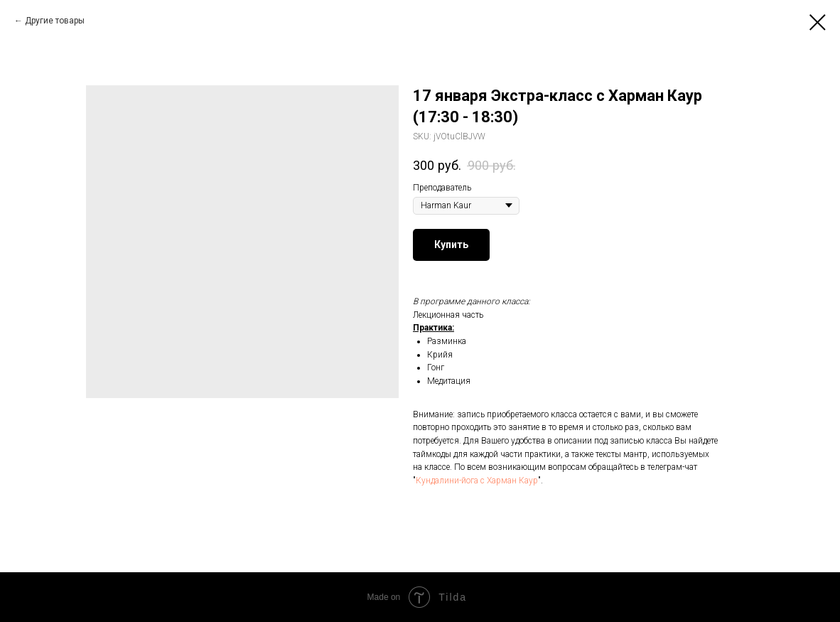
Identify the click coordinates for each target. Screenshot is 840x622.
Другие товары (55, 21)
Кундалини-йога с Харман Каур (477, 481)
